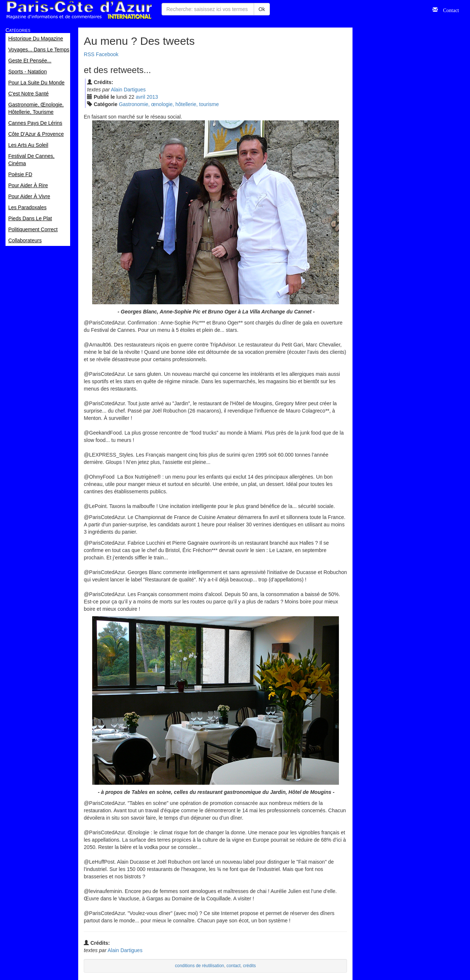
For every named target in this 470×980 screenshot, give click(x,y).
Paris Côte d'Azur (79, 10)
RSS (89, 54)
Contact (448, 10)
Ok (262, 9)
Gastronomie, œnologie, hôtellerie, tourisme (169, 104)
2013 (152, 97)
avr (141, 97)
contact (234, 966)
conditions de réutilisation (200, 966)
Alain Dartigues (128, 90)
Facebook (107, 54)
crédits (250, 966)
